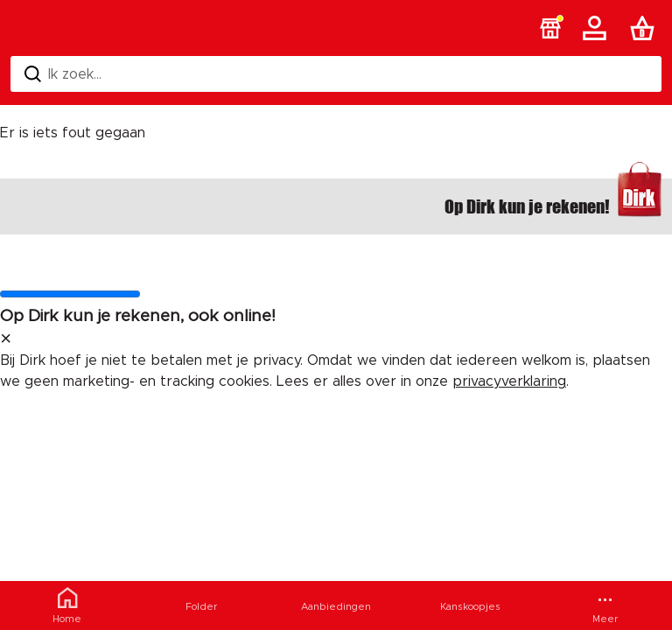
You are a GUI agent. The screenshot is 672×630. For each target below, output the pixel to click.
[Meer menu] (605, 605)
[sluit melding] (6, 339)
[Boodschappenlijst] (646, 28)
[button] (550, 28)
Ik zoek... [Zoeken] (63, 74)
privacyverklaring (509, 381)
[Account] (598, 28)
